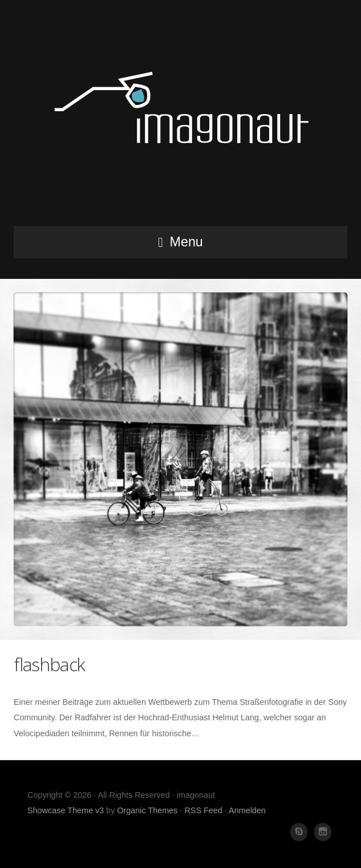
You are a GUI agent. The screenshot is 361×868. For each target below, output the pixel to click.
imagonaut (181, 116)
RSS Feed (203, 810)
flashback (49, 664)
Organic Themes (147, 810)
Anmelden (247, 810)
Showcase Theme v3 (66, 810)
